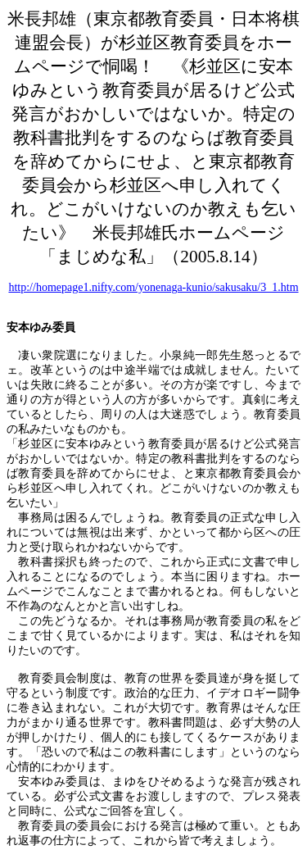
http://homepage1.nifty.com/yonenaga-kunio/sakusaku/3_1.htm (153, 287)
